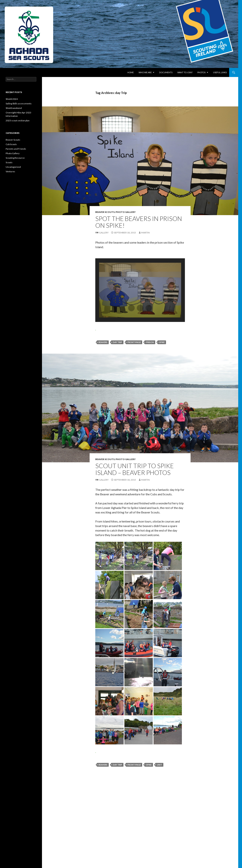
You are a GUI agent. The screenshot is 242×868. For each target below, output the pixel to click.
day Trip (117, 342)
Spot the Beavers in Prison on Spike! (139, 222)
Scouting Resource (15, 158)
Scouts (9, 162)
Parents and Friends (16, 149)
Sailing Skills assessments (19, 103)
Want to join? (185, 72)
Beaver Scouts (105, 212)
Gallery (104, 233)
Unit (159, 765)
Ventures (10, 171)
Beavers (103, 342)
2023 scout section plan (18, 120)
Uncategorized (13, 167)
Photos (201, 72)
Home (131, 72)
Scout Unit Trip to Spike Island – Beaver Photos (135, 469)
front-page (134, 342)
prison (150, 342)
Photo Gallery (126, 212)
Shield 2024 (12, 99)
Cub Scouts (11, 144)
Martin (145, 233)
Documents (166, 72)
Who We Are (145, 72)
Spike (162, 342)
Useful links (220, 72)
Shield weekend (14, 108)
